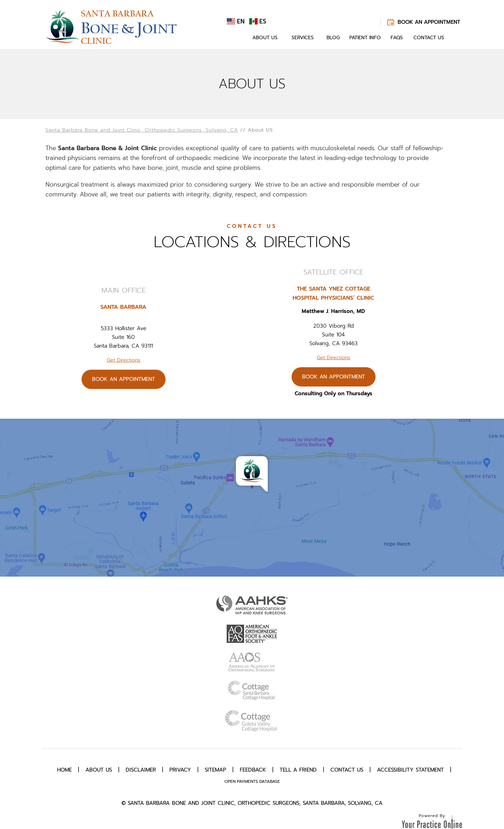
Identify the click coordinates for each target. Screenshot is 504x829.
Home (237, 38)
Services (303, 38)
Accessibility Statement (410, 770)
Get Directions (124, 360)
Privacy (180, 770)
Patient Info (365, 38)
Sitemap (215, 770)
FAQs (397, 38)
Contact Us (429, 38)
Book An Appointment (429, 22)
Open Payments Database (252, 781)
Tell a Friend (298, 770)
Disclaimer (141, 770)
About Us (265, 38)
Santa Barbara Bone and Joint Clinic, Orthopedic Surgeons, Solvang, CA (142, 130)
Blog (333, 38)
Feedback (253, 770)
